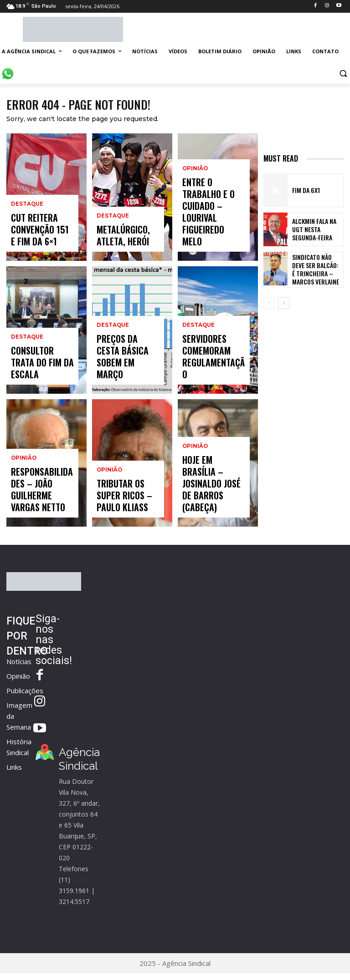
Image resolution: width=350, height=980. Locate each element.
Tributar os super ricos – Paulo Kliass (125, 503)
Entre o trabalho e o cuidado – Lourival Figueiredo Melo (213, 233)
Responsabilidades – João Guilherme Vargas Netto (40, 503)
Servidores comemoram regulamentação (208, 370)
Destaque (27, 218)
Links (14, 769)
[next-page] (284, 305)
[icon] (8, 69)
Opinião (23, 484)
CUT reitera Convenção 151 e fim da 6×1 (41, 237)
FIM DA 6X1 (303, 193)
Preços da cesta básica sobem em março (122, 370)
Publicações (25, 693)
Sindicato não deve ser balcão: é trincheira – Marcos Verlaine (316, 271)
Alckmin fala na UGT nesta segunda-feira (315, 232)
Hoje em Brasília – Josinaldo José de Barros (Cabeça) (210, 503)
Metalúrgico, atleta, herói (117, 241)
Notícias (19, 664)
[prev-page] (269, 305)
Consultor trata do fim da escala (42, 374)
